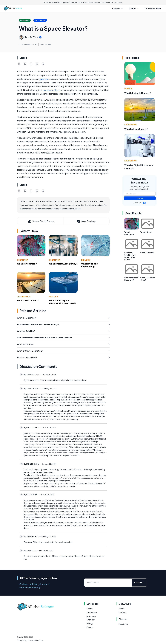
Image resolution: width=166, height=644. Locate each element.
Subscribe (140, 198)
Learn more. (119, 2)
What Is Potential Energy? (138, 93)
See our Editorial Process (41, 221)
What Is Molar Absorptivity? (63, 264)
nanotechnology (51, 90)
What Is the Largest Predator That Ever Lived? (63, 302)
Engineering (131, 125)
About (121, 609)
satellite (44, 79)
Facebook (123, 624)
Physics (128, 89)
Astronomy (91, 616)
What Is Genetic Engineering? (89, 265)
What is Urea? (146, 232)
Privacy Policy (22, 640)
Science (90, 609)
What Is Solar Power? (28, 300)
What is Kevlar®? (147, 253)
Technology (24, 297)
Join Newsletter (153, 9)
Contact (122, 612)
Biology (86, 260)
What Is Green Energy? (136, 129)
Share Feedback (86, 221)
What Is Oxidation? (27, 264)
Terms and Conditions (35, 640)
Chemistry (22, 260)
